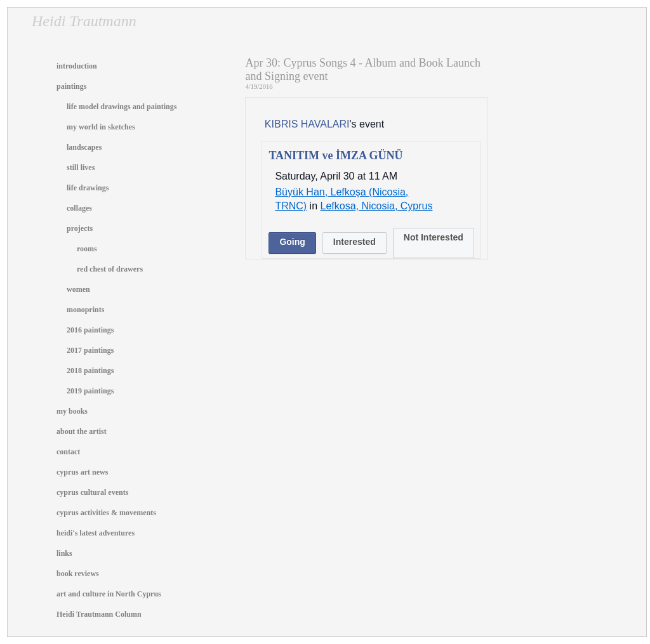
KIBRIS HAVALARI (307, 124)
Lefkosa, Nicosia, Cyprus (377, 206)
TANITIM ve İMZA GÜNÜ (335, 155)
